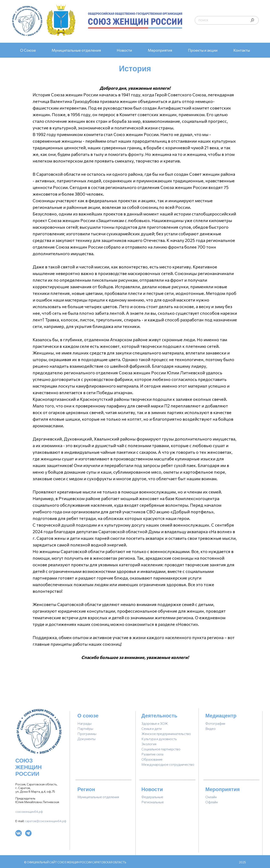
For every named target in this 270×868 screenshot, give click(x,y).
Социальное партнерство (161, 749)
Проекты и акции (203, 50)
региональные (153, 802)
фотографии (215, 723)
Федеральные (152, 797)
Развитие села (152, 754)
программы (87, 734)
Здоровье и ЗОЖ (155, 723)
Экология (149, 744)
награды (84, 723)
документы (86, 739)
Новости (124, 50)
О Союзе (28, 50)
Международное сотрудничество (168, 764)
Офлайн (212, 802)
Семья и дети (152, 728)
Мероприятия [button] (160, 50)
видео (210, 728)
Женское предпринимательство (166, 734)
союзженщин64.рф (29, 812)
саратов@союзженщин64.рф (46, 821)
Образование (152, 759)
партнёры (85, 728)
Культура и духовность (159, 739)
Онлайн (211, 797)
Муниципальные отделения (76, 50)
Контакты (242, 50)
